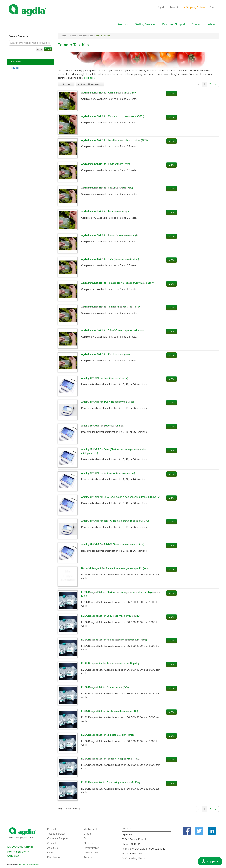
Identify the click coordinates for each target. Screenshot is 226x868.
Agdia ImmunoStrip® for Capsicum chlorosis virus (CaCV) (113, 116)
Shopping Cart (194, 7)
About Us (53, 848)
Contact (197, 24)
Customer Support (174, 24)
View (171, 93)
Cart (86, 838)
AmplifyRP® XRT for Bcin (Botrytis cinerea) (105, 378)
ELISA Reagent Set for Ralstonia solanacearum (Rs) (109, 711)
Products (123, 24)
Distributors (54, 857)
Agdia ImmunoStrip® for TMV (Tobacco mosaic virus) (110, 259)
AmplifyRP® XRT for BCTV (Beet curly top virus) (107, 402)
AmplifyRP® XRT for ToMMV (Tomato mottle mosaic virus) (113, 544)
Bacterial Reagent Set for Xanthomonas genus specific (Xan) (115, 568)
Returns (88, 857)
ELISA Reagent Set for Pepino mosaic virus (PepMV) (110, 663)
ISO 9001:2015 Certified (20, 847)
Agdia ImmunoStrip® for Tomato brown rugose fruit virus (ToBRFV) (118, 283)
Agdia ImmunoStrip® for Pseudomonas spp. (105, 211)
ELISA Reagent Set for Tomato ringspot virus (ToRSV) (110, 782)
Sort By (66, 84)
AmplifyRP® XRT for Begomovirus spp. (103, 426)
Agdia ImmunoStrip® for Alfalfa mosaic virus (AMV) (109, 93)
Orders (88, 834)
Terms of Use (91, 853)
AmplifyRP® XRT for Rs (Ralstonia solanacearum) (108, 473)
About (212, 24)
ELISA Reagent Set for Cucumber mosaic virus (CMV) (111, 616)
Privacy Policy (91, 848)
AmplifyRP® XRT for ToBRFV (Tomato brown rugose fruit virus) (116, 521)
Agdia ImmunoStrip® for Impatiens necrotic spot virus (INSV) (114, 140)
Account (174, 7)
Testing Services (145, 24)
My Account (90, 829)
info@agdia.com (137, 858)
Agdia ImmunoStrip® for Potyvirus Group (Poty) (107, 188)
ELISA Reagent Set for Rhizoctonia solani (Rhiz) (107, 735)
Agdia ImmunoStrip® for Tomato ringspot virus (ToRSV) (111, 307)
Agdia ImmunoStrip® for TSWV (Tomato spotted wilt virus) (113, 330)
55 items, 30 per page (90, 84)
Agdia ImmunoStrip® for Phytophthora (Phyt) (105, 164)
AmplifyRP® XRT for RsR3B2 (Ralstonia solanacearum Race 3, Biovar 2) (121, 497)
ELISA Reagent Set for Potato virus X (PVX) (105, 687)
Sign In (162, 7)
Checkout (214, 7)
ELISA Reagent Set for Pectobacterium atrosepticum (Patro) (114, 640)
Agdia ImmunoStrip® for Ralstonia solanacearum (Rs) (110, 235)
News (50, 853)
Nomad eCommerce (29, 864)
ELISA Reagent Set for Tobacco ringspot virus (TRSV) (111, 759)
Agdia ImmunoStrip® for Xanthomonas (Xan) (105, 354)
